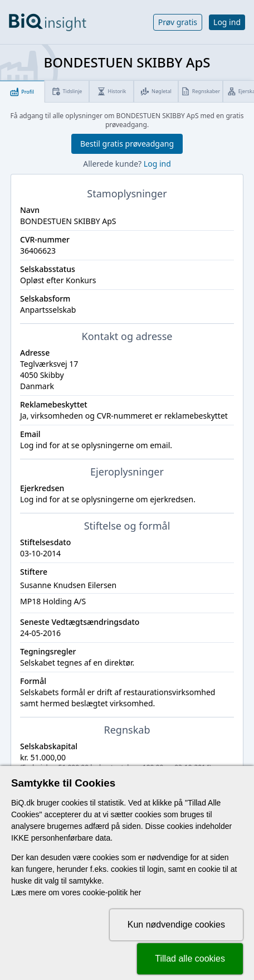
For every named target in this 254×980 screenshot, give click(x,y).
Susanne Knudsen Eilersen (68, 585)
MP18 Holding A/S (53, 601)
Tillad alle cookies (190, 959)
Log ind (227, 22)
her (135, 892)
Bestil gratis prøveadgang (127, 144)
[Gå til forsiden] (48, 22)
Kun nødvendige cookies (176, 925)
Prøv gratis (178, 22)
